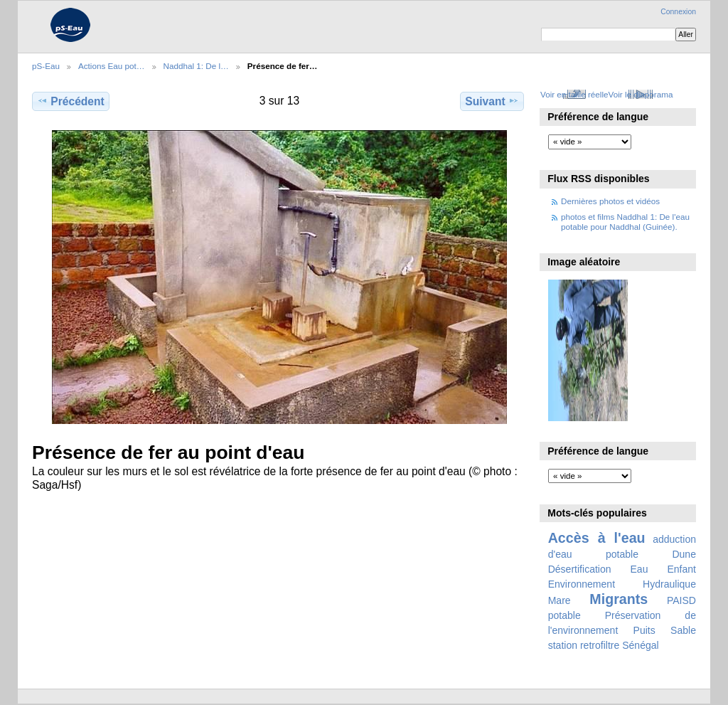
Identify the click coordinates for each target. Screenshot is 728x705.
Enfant (681, 569)
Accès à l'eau (597, 538)
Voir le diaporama (641, 94)
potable (564, 615)
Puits (644, 630)
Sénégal (641, 645)
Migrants (619, 599)
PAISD (681, 600)
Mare (560, 600)
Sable (683, 630)
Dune (684, 554)
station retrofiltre (584, 645)
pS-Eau (46, 66)
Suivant (492, 101)
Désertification (580, 569)
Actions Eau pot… (112, 66)
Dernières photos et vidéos (610, 201)
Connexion (678, 12)
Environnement (582, 584)
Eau (639, 569)
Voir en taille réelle (574, 94)
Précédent (71, 101)
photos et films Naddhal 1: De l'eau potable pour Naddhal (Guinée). (625, 222)
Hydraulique (669, 584)
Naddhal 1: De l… (196, 66)
